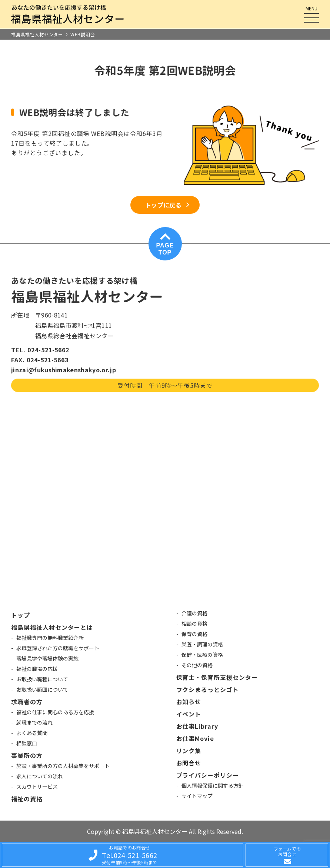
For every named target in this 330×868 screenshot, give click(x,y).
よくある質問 (32, 733)
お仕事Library (197, 726)
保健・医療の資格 (202, 655)
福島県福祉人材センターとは (52, 627)
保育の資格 (194, 634)
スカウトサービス (37, 786)
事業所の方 (27, 755)
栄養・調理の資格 (202, 644)
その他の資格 (197, 665)
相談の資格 (194, 623)
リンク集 (189, 751)
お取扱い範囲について (42, 689)
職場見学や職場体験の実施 (47, 658)
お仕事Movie (195, 738)
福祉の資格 (27, 799)
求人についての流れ (40, 776)
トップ (21, 615)
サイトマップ (197, 796)
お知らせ (189, 702)
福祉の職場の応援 (37, 669)
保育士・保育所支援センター (217, 677)
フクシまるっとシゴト (208, 689)
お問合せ (189, 763)
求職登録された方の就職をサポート (58, 648)
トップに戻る (163, 205)
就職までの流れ (34, 722)
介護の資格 (194, 613)
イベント (189, 714)
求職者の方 (27, 702)
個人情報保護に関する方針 (213, 785)
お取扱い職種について (42, 679)
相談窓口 (27, 743)
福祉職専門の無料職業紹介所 (50, 638)
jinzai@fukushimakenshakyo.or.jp (64, 370)
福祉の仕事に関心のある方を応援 (55, 712)
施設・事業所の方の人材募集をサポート (63, 766)
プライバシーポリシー (208, 775)
